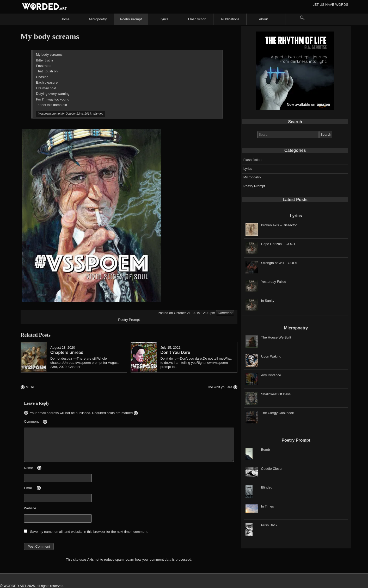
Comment (44, 422)
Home (65, 19)
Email (41, 488)
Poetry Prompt (131, 19)
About (263, 19)
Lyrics (164, 19)
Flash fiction (197, 19)
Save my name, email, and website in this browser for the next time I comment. (89, 532)
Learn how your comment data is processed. (159, 559)
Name (41, 468)
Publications (230, 19)
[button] (302, 19)
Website (30, 508)
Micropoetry (98, 19)
